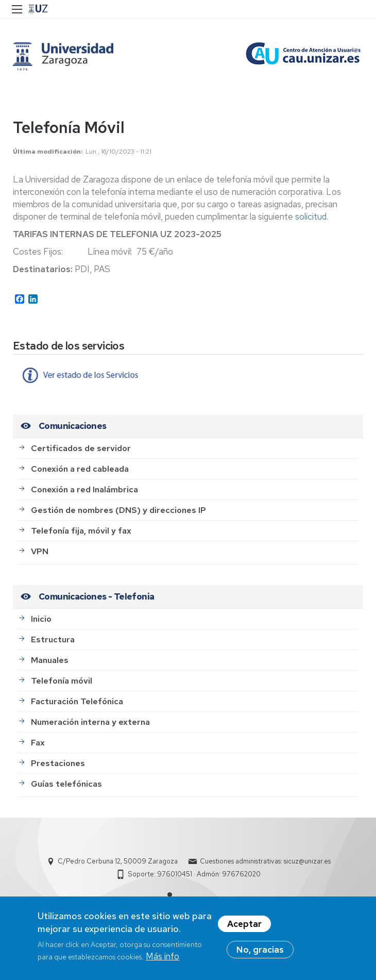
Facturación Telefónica (77, 701)
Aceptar (244, 928)
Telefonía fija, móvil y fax (81, 531)
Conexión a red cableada (80, 469)
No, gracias (260, 954)
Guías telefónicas (66, 784)
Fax (38, 743)
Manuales (50, 660)
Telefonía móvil (62, 681)
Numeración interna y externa (90, 722)
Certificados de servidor (81, 448)
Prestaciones (58, 763)
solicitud (311, 217)
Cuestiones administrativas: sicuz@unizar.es (265, 861)
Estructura (53, 640)
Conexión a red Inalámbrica (84, 489)
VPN (40, 551)
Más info (163, 961)
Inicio (41, 619)
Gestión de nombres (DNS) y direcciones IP (118, 510)
